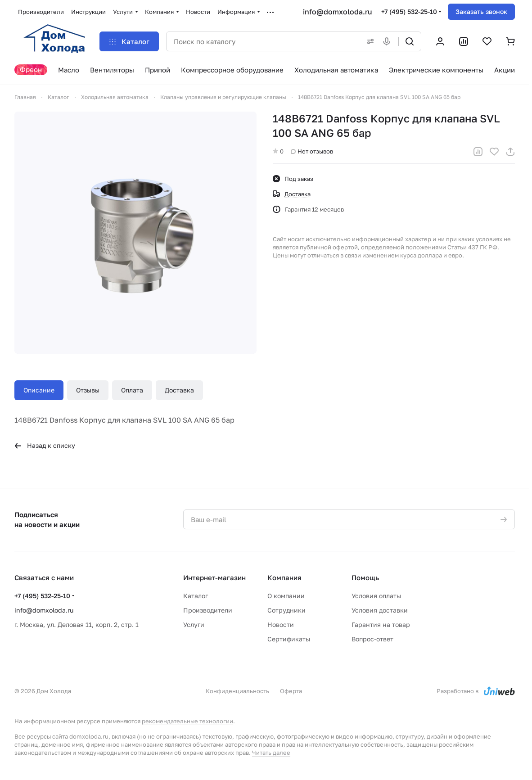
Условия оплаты (376, 596)
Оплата (132, 390)
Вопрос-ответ (372, 639)
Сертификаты (289, 639)
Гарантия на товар (381, 624)
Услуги (194, 624)
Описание (39, 390)
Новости (281, 624)
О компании (286, 596)
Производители (208, 610)
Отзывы (88, 390)
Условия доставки (380, 610)
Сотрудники (286, 610)
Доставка (179, 390)
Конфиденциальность (237, 691)
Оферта (291, 691)
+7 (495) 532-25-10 (409, 11)
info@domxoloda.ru (338, 12)
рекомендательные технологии (187, 721)
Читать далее (271, 753)
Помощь (365, 577)
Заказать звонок (481, 11)
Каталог (196, 596)
